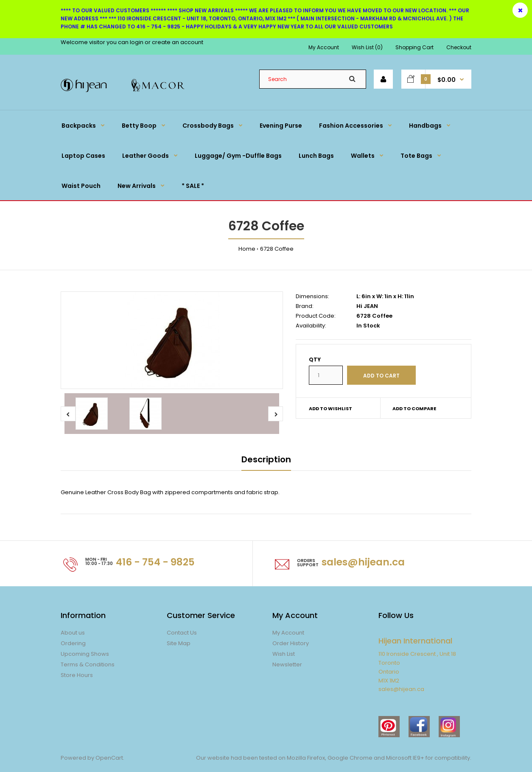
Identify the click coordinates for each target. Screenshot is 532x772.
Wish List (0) (367, 47)
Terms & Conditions (88, 664)
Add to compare (414, 408)
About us (73, 633)
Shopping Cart (414, 47)
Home (247, 249)
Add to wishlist (330, 408)
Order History (291, 643)
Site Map (179, 643)
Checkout (459, 47)
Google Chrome (349, 758)
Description (266, 459)
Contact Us (182, 633)
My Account (324, 47)
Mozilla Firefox (306, 758)
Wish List (284, 654)
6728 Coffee (277, 249)
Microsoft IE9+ (405, 758)
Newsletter (287, 664)
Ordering (73, 643)
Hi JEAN (367, 306)
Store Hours (77, 675)
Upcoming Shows (85, 654)
